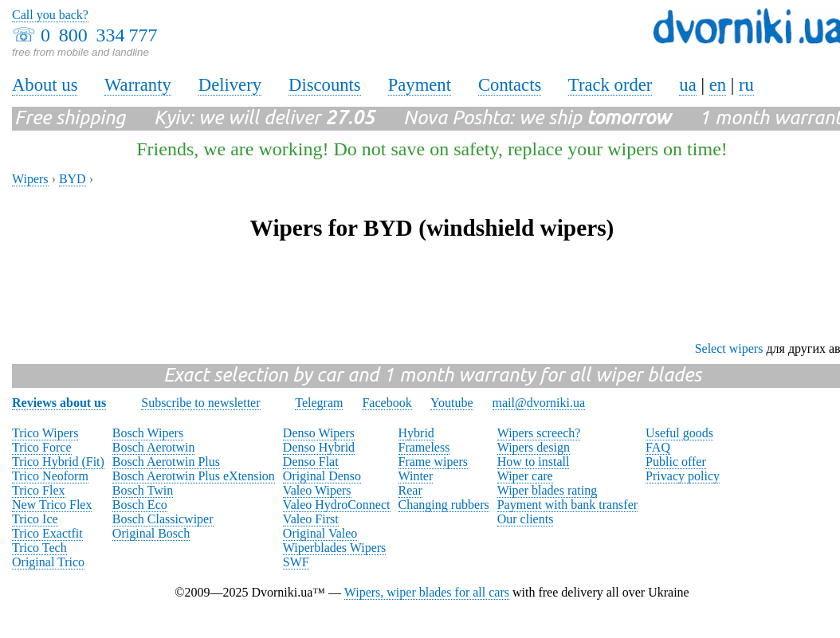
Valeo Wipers (317, 490)
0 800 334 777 (99, 35)
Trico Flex (39, 490)
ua (687, 85)
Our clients (526, 519)
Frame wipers (434, 462)
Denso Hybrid (319, 447)
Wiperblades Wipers (334, 548)
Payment (420, 85)
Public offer (676, 462)
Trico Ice (35, 519)
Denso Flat (311, 462)
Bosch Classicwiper (163, 519)
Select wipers (729, 348)
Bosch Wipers (148, 433)
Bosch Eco (140, 505)
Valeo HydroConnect (337, 505)
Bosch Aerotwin (154, 447)
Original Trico (48, 562)
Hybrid (416, 433)
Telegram (319, 403)
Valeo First (311, 519)
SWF (296, 562)
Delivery (230, 85)
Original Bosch (151, 533)
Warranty (138, 85)
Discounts (325, 85)
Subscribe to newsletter (200, 403)
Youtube (452, 403)
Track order (610, 85)
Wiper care (525, 476)
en (718, 85)
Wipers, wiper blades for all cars (427, 592)
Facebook (387, 403)
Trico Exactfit (47, 533)
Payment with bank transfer (567, 505)
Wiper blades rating (548, 490)
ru (746, 85)
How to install (534, 462)
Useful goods (679, 433)
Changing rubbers (444, 505)
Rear (410, 490)
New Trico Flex (52, 505)
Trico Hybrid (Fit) (58, 462)
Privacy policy (683, 476)
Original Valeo (320, 533)
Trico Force (42, 447)
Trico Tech (39, 548)
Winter (416, 476)
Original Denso (322, 476)
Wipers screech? (539, 433)
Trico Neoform (50, 476)
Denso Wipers (319, 433)
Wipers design (534, 447)
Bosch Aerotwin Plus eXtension (194, 476)
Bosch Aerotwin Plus (166, 462)
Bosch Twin (143, 490)
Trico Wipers (45, 433)
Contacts (510, 85)
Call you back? (50, 15)
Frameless (424, 447)
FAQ (658, 447)
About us (45, 85)
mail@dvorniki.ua (539, 403)
